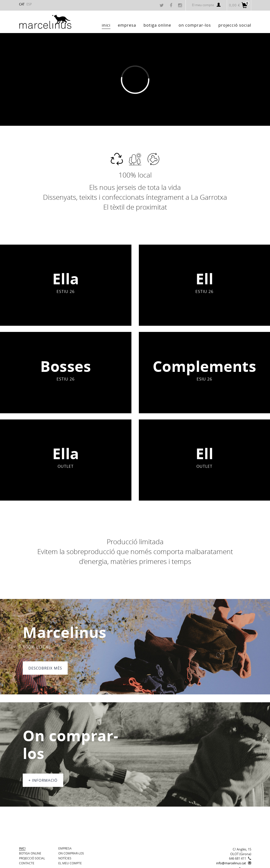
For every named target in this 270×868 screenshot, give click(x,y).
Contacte (27, 863)
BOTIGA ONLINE (30, 853)
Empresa (65, 848)
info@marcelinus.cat (231, 863)
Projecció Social (32, 858)
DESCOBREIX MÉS (45, 668)
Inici (22, 848)
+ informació (43, 780)
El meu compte (206, 5)
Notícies (65, 858)
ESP (29, 4)
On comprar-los (71, 853)
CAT (22, 4)
